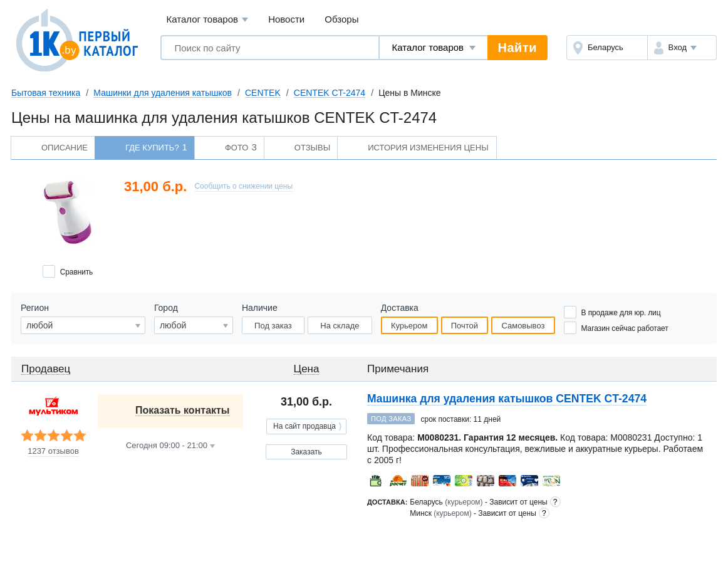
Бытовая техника (46, 93)
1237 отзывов (53, 451)
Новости (286, 19)
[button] (682, 48)
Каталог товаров (207, 20)
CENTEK (263, 93)
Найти (517, 48)
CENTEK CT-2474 (330, 93)
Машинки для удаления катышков (163, 93)
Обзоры (341, 19)
